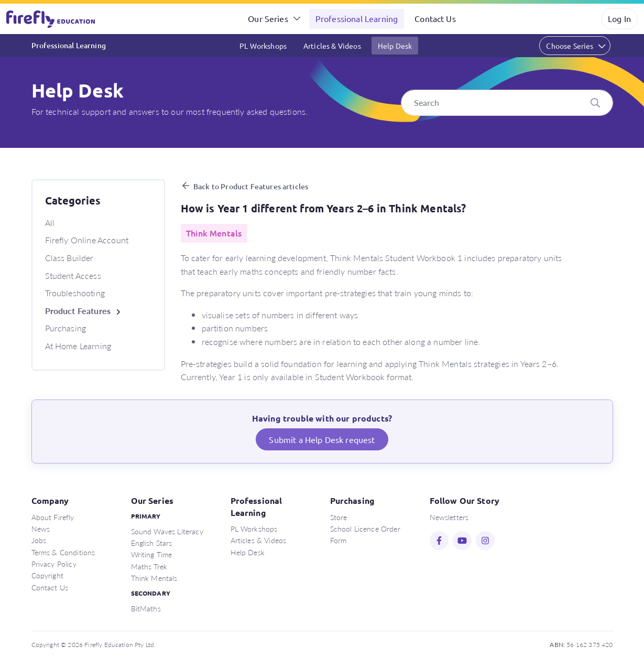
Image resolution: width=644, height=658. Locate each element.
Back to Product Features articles (251, 186)
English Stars (152, 543)
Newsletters (449, 517)
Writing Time (152, 554)
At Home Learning (78, 346)
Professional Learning (357, 18)
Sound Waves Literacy (167, 531)
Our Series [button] (268, 18)
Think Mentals (154, 578)
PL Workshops (263, 46)
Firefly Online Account (87, 240)
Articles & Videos (332, 46)
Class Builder (69, 258)
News (41, 528)
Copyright (47, 575)
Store (339, 517)
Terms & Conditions (63, 552)
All (50, 223)
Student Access (73, 276)
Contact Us (435, 18)
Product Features (78, 311)
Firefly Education (51, 19)
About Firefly (53, 517)
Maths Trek (149, 566)
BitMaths (146, 608)
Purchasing (66, 328)
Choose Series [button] (570, 46)
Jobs (39, 540)
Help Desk (395, 46)
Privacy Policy (54, 564)
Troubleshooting (75, 293)
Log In (619, 18)
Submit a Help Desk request (322, 439)
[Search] (507, 103)
